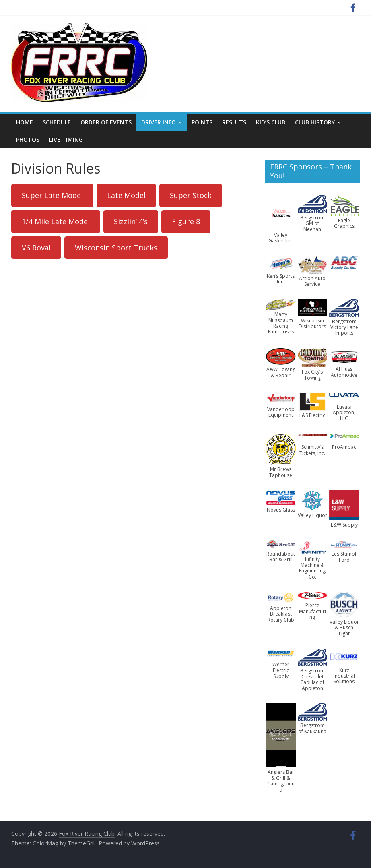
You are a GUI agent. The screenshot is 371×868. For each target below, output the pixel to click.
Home (25, 122)
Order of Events (106, 122)
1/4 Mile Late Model (56, 221)
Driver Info (159, 122)
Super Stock (191, 195)
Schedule (57, 122)
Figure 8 (186, 221)
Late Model (126, 195)
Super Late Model (52, 195)
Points (202, 122)
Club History (315, 122)
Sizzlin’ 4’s (131, 221)
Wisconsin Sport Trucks (116, 248)
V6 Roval (36, 248)
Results (234, 122)
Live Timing (66, 139)
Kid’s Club (271, 122)
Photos (28, 139)
